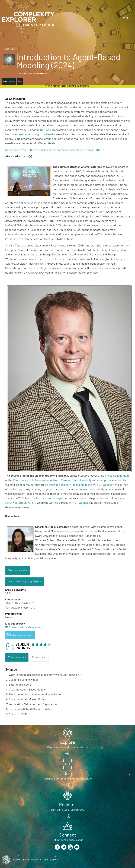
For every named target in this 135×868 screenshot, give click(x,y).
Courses (8, 49)
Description (9, 82)
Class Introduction (18, 570)
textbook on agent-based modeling (70, 485)
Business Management (115, 476)
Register (67, 805)
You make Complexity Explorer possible (67, 779)
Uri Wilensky (47, 134)
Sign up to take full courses (67, 810)
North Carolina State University (72, 480)
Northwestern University (21, 134)
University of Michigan (50, 498)
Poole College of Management (31, 480)
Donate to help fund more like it (25, 627)
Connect (68, 835)
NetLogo (46, 130)
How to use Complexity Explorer (25, 582)
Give (68, 774)
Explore (68, 742)
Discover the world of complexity (67, 747)
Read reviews (39, 657)
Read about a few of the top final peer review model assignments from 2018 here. (55, 150)
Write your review (17, 657)
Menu (130, 18)
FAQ (20, 82)
